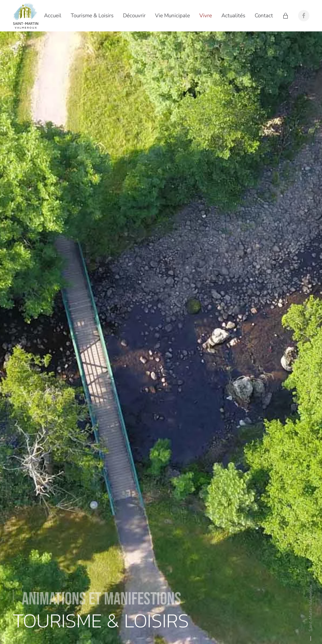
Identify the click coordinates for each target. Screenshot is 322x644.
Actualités (233, 16)
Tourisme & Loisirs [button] (92, 16)
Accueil (53, 16)
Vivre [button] (206, 16)
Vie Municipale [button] (172, 16)
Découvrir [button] (134, 16)
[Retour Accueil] (27, 16)
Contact (264, 16)
